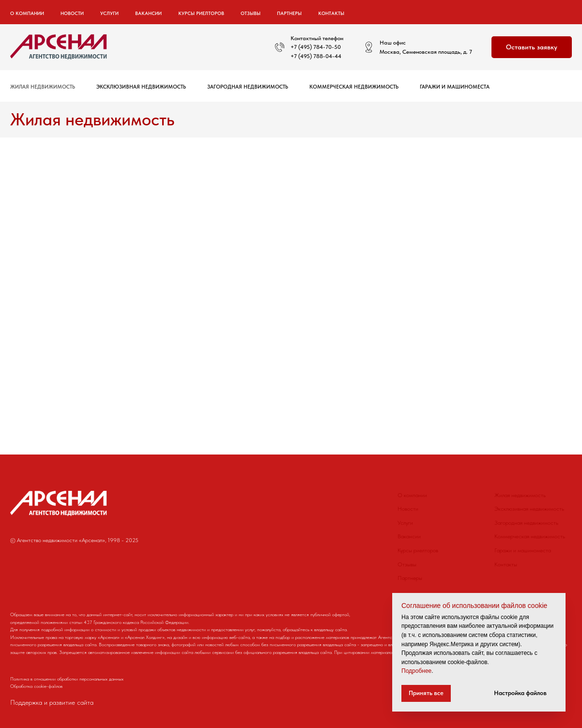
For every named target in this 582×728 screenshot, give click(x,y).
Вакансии (148, 13)
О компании (412, 495)
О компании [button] (27, 13)
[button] (532, 47)
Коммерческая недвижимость (354, 87)
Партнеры (289, 13)
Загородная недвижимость (248, 87)
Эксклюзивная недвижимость (141, 87)
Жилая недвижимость (43, 87)
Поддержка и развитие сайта (52, 702)
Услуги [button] (109, 13)
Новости (72, 13)
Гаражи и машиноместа (455, 87)
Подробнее (416, 671)
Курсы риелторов (201, 13)
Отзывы (251, 13)
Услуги (405, 523)
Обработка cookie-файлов (36, 686)
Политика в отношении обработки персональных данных (67, 679)
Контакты (331, 13)
